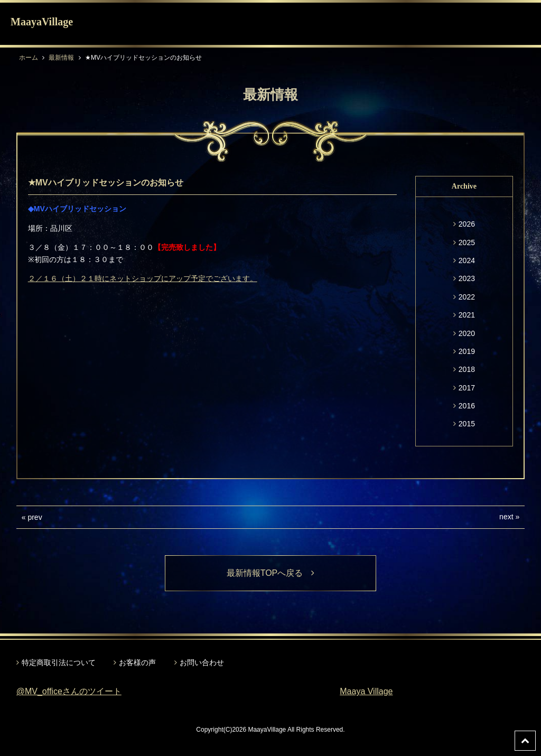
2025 (467, 242)
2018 (467, 369)
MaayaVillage (42, 22)
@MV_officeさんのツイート (69, 691)
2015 (467, 424)
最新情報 (61, 58)
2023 (467, 278)
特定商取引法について (59, 662)
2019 (467, 351)
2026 (467, 224)
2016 (467, 406)
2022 (467, 297)
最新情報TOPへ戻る (271, 573)
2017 (467, 388)
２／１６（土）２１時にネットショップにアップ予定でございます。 (143, 278)
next (506, 517)
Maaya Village (366, 691)
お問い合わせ (202, 662)
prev (35, 517)
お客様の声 (137, 662)
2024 (467, 260)
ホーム (29, 58)
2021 (467, 315)
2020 (467, 333)
